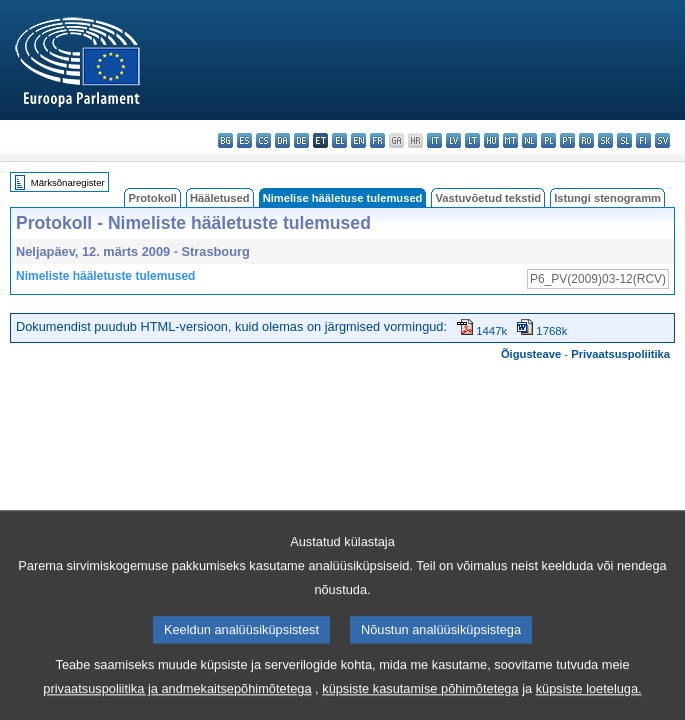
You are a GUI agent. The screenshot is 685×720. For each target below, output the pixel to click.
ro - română (586, 140)
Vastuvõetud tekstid (488, 198)
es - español (244, 140)
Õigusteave (531, 354)
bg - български (225, 140)
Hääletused (220, 198)
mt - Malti (510, 140)
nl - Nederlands (529, 140)
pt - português (567, 140)
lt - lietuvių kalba (472, 140)
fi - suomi (643, 140)
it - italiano (434, 140)
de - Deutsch (301, 140)
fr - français (377, 140)
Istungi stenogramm (607, 198)
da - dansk (282, 140)
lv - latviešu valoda (453, 140)
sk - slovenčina (605, 140)
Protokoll (152, 198)
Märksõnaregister (68, 182)
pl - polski (548, 140)
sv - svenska (662, 140)
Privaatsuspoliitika (620, 354)
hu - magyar (491, 140)
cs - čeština (263, 140)
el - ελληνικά (339, 140)
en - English (358, 140)
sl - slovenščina (624, 140)
